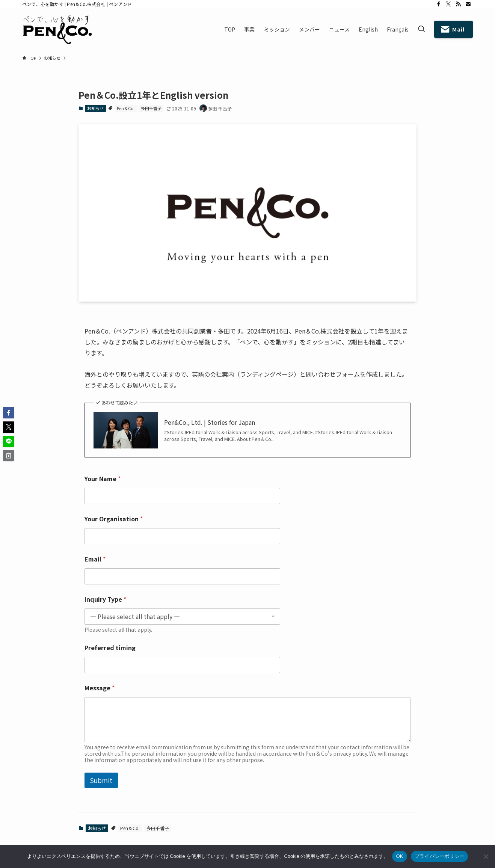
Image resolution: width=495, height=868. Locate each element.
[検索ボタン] (421, 29)
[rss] (458, 4)
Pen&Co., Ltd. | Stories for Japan (210, 422)
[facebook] (439, 4)
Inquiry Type (105, 599)
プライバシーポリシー (440, 856)
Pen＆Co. (126, 108)
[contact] (468, 4)
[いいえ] (486, 856)
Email (95, 559)
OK (399, 856)
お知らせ (95, 108)
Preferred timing (110, 648)
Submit (101, 780)
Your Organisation (114, 519)
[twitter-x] (448, 4)
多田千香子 (151, 108)
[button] (9, 413)
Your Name (103, 479)
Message (100, 688)
